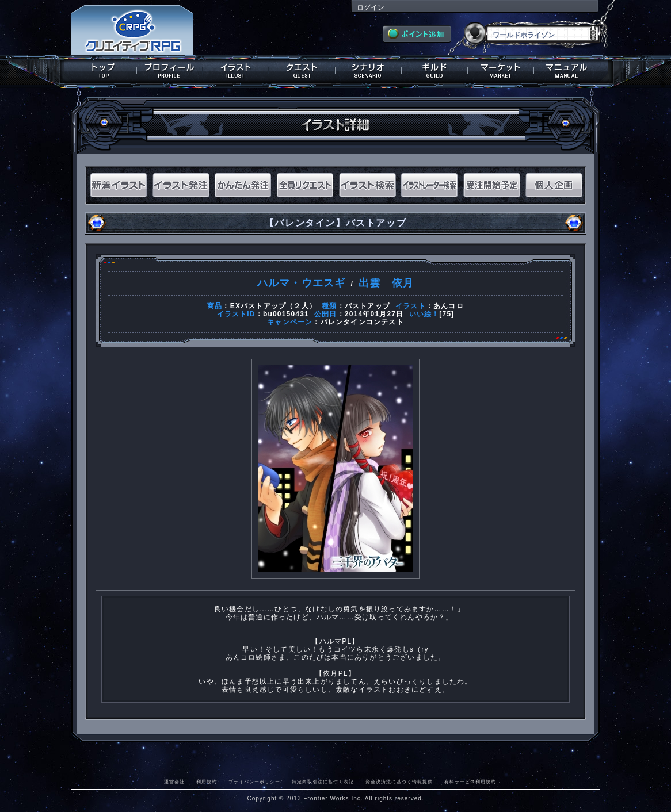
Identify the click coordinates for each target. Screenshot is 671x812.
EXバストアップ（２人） (273, 306)
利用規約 (207, 782)
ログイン (371, 7)
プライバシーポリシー (254, 782)
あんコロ (449, 306)
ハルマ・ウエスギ (302, 283)
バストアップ (367, 306)
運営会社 (174, 782)
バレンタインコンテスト (362, 322)
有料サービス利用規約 (470, 782)
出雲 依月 (386, 283)
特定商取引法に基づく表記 (323, 782)
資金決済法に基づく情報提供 (399, 782)
